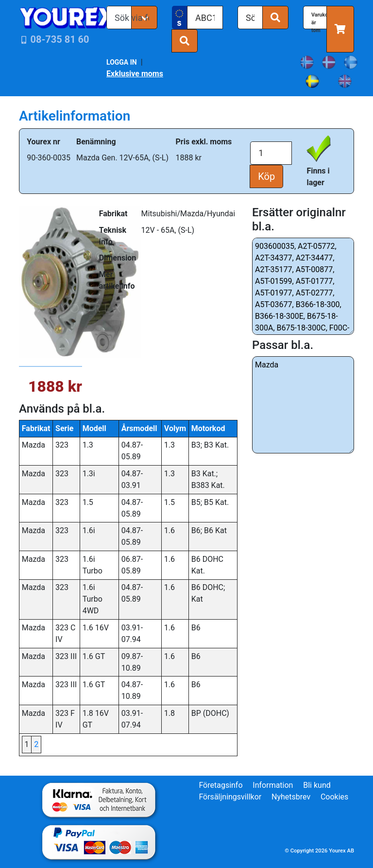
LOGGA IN (122, 62)
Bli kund (317, 785)
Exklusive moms (135, 74)
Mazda (303, 405)
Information (273, 785)
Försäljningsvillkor (230, 797)
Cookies (334, 797)
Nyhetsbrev (291, 797)
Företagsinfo (220, 785)
